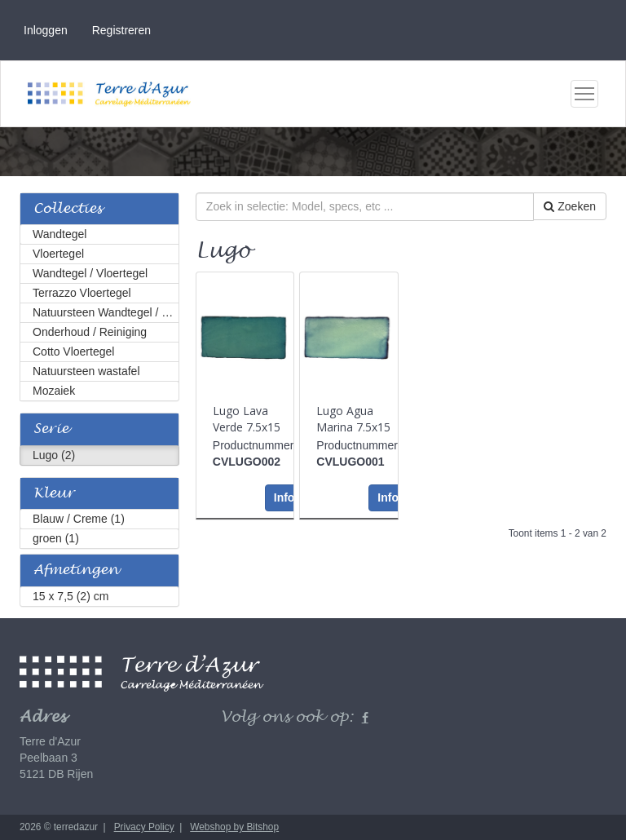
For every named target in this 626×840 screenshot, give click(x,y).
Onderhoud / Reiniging (90, 332)
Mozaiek (54, 391)
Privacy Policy (144, 827)
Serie (51, 429)
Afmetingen (76, 570)
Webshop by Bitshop (234, 827)
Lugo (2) (54, 455)
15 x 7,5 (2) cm (71, 596)
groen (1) (56, 538)
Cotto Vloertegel (73, 351)
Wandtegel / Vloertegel (90, 273)
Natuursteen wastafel (86, 371)
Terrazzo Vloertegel (82, 293)
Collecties (68, 209)
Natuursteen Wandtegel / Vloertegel (106, 312)
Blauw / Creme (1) (79, 519)
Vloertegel (58, 254)
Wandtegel (60, 234)
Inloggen (46, 30)
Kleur (54, 494)
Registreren (121, 30)
